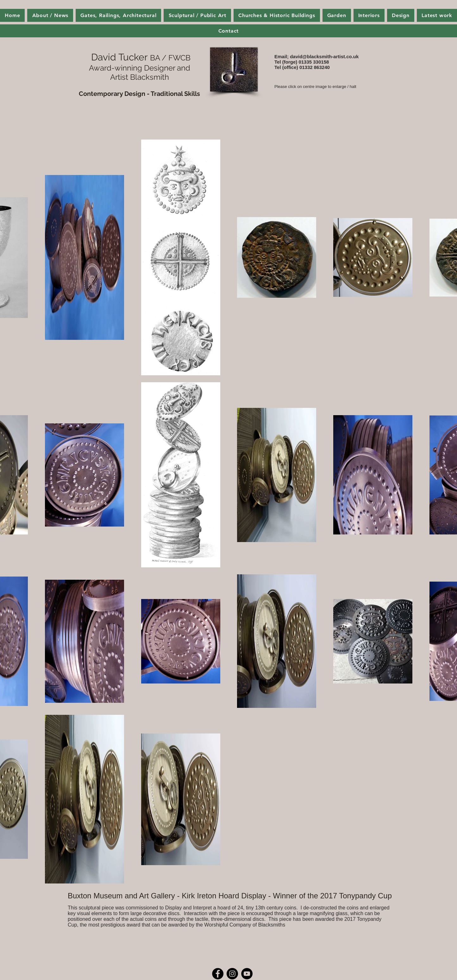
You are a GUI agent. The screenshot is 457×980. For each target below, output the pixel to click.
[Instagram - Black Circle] (232, 974)
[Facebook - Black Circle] (218, 974)
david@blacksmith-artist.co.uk (324, 56)
